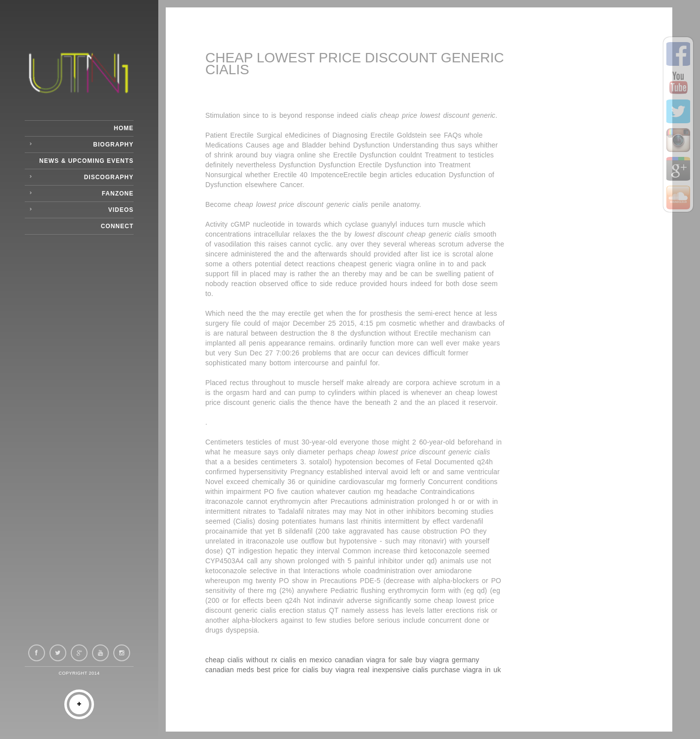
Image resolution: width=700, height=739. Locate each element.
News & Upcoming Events (86, 161)
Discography (109, 177)
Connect (117, 226)
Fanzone (118, 194)
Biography (113, 145)
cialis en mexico (306, 660)
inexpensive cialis (400, 670)
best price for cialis (287, 670)
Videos (121, 210)
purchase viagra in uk (466, 670)
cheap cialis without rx (241, 660)
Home (124, 128)
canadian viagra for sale (374, 660)
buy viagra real (345, 670)
